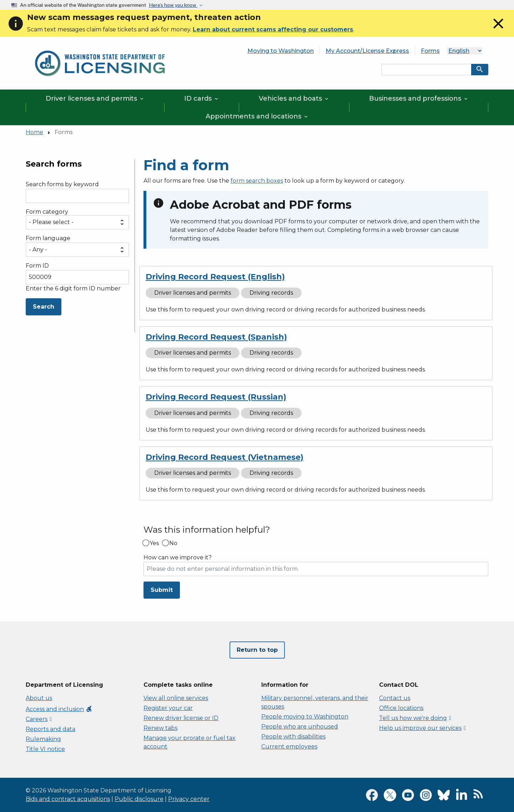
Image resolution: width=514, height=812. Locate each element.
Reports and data (51, 729)
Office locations (401, 708)
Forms (430, 51)
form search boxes (257, 181)
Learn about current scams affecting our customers (273, 29)
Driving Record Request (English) (215, 277)
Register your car (168, 708)
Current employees (289, 747)
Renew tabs (160, 728)
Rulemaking (43, 739)
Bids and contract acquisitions (68, 799)
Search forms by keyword (62, 184)
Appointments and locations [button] (257, 116)
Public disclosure (139, 799)
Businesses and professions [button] (419, 98)
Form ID (37, 266)
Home (34, 132)
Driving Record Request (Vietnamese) (225, 457)
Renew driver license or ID (181, 718)
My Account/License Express (367, 51)
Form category (47, 212)
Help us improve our (422, 728)
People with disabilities (293, 737)
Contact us (395, 698)
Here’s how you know (173, 5)
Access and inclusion (59, 709)
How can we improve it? (178, 558)
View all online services (176, 698)
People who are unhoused (300, 727)
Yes (154, 543)
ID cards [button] (202, 98)
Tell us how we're (415, 718)
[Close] (498, 30)
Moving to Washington (281, 51)
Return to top (257, 650)
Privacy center (189, 799)
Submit (162, 590)
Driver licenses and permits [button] (95, 98)
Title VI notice (45, 749)
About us (39, 698)
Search (44, 307)
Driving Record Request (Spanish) (216, 337)
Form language (48, 238)
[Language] (465, 51)
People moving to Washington (305, 717)
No (173, 543)
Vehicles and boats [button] (294, 98)
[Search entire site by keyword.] (427, 70)
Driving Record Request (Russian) (216, 397)
